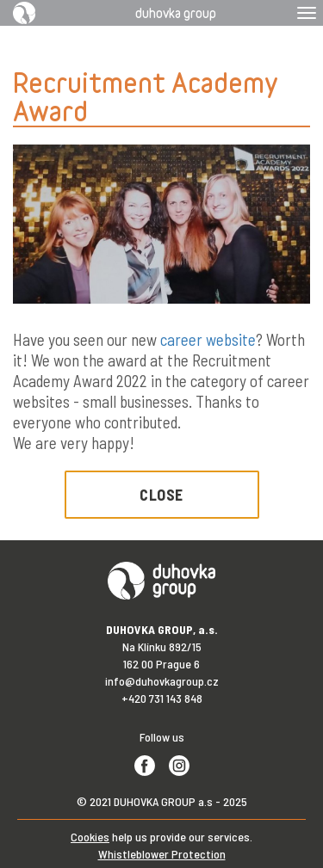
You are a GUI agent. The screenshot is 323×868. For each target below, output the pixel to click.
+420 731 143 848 (162, 698)
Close (161, 495)
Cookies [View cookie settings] (90, 837)
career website (208, 339)
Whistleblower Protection (162, 854)
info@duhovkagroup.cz (162, 681)
